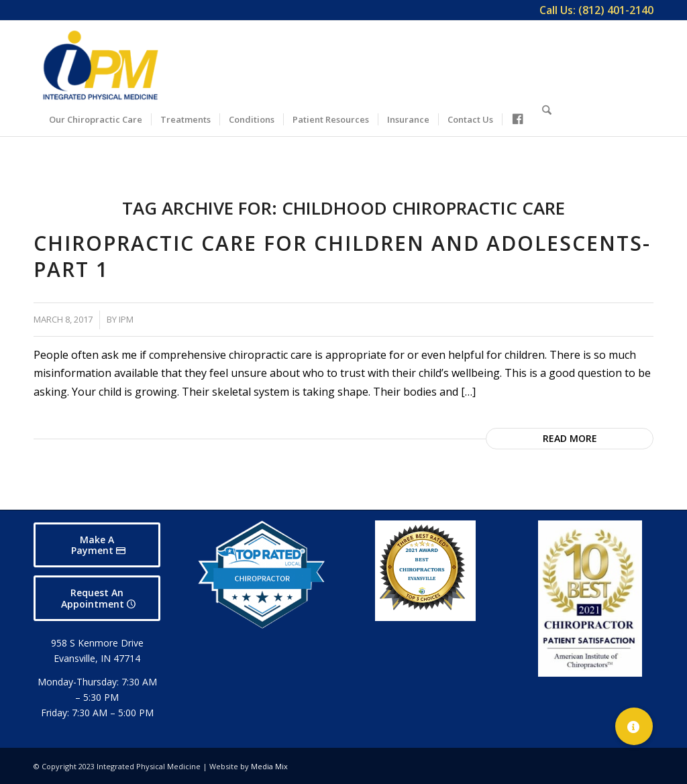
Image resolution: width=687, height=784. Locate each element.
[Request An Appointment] (97, 598)
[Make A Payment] (97, 545)
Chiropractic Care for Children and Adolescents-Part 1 (342, 256)
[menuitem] (593, 10)
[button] (634, 726)
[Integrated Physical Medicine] (101, 65)
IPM (126, 319)
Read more (570, 438)
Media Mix (269, 766)
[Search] (547, 117)
